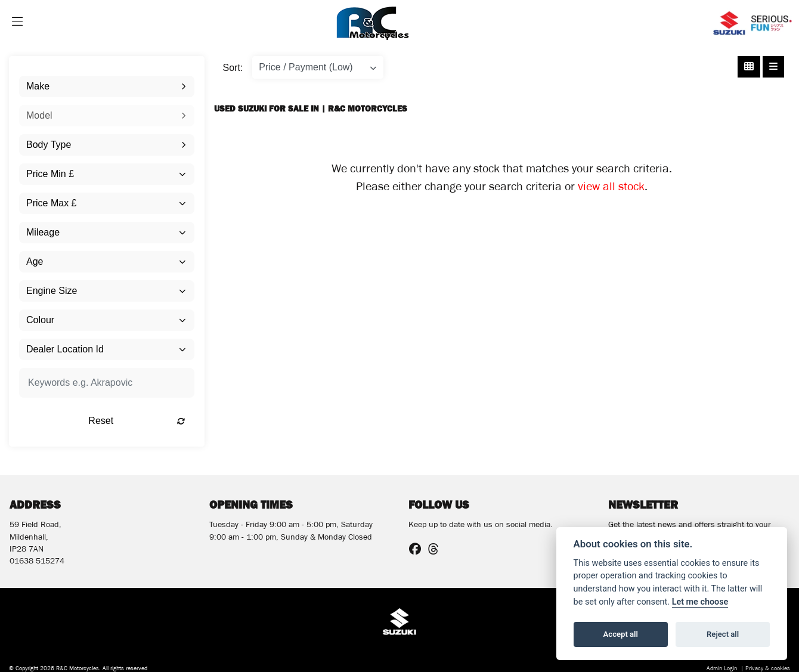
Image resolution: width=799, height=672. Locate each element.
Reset (136, 421)
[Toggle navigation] (17, 23)
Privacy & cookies (768, 669)
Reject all (723, 634)
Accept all (621, 634)
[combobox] (107, 86)
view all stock (611, 188)
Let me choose (700, 602)
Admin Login (722, 669)
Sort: (233, 68)
